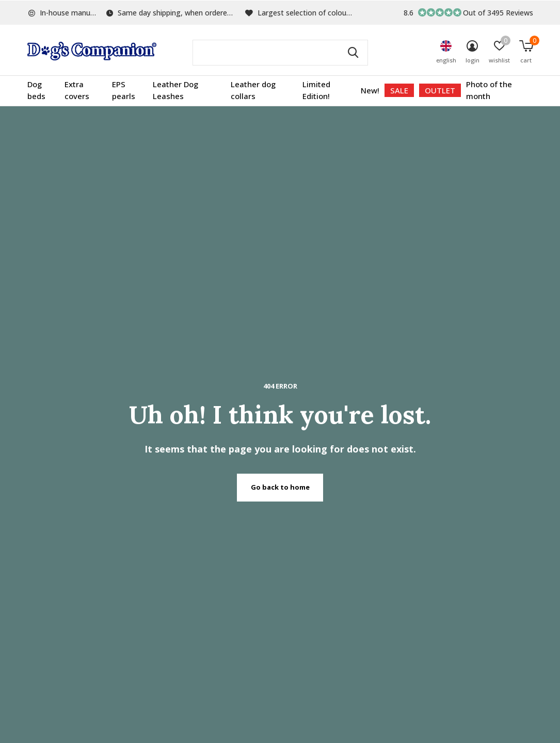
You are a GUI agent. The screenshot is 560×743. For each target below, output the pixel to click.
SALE (399, 90)
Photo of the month (489, 90)
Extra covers (77, 90)
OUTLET (440, 90)
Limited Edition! (316, 90)
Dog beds (36, 90)
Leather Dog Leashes (175, 90)
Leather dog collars (253, 90)
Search (354, 53)
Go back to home (280, 487)
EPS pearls (124, 90)
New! (370, 90)
